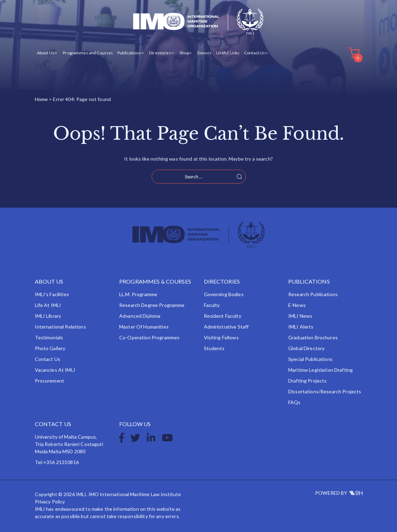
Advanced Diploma (140, 316)
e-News (297, 305)
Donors (204, 53)
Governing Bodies (224, 294)
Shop (184, 53)
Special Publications (310, 359)
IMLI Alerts (301, 327)
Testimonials (49, 337)
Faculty (212, 305)
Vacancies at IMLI (55, 370)
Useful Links (228, 53)
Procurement (50, 381)
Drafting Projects (307, 381)
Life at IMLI (48, 305)
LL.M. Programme (138, 294)
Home (41, 99)
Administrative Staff (226, 327)
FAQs (295, 402)
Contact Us (254, 53)
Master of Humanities (144, 327)
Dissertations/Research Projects (325, 391)
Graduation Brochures (313, 337)
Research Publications (313, 294)
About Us (46, 53)
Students (214, 348)
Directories (160, 53)
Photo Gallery (50, 348)
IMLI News (300, 316)
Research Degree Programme (152, 305)
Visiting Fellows (221, 337)
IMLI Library (48, 316)
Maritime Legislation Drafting (320, 370)
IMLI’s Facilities (52, 294)
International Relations (60, 327)
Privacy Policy (50, 502)
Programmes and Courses (88, 53)
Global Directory (306, 348)
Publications (129, 53)
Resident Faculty (223, 316)
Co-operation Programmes (149, 337)
